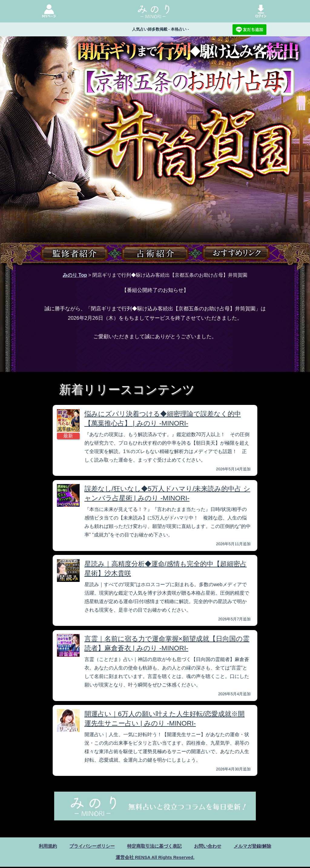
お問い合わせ (210, 846)
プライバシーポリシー (89, 846)
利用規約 (42, 846)
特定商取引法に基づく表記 (154, 846)
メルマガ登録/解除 (257, 846)
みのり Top (75, 275)
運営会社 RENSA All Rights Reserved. (155, 858)
